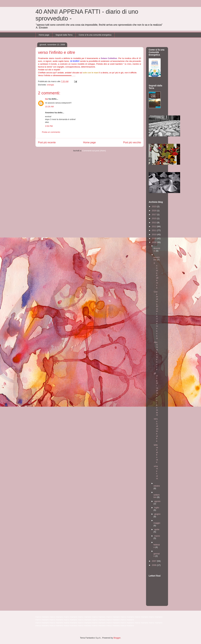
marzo (157, 536)
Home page (44, 35)
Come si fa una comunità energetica (95, 35)
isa (46, 99)
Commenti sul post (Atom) (94, 151)
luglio (157, 508)
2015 (154, 218)
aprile (157, 529)
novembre (157, 259)
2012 (154, 226)
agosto (157, 501)
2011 (154, 230)
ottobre (157, 486)
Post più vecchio (132, 142)
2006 (154, 565)
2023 (154, 206)
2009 (154, 238)
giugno (157, 514)
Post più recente (47, 142)
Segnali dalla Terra (64, 35)
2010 (154, 234)
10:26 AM (49, 107)
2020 (154, 211)
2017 (154, 214)
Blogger (117, 638)
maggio (157, 523)
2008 (154, 242)
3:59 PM (49, 126)
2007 (154, 561)
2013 (154, 223)
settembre (157, 496)
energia (50, 85)
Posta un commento (51, 132)
